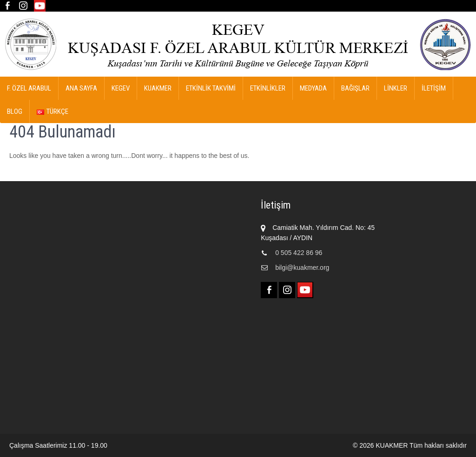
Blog (15, 111)
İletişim (434, 88)
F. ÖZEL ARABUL (29, 88)
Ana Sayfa (81, 88)
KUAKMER (158, 88)
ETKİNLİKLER (268, 88)
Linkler (396, 88)
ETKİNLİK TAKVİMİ (211, 88)
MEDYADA (313, 88)
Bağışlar (355, 88)
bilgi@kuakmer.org (302, 268)
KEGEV (121, 88)
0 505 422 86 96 (299, 253)
